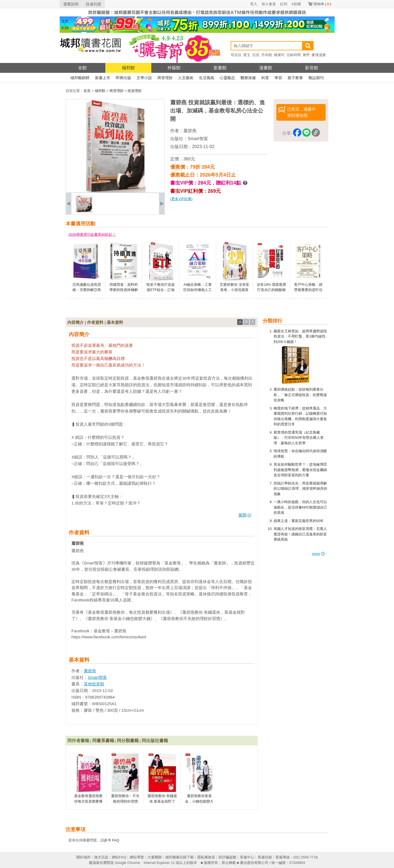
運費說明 (71, 4)
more (318, 554)
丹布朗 (267, 55)
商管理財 (165, 78)
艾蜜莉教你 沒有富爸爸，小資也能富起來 (234, 290)
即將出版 (123, 78)
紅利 (284, 4)
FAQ (116, 840)
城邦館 (128, 68)
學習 (278, 78)
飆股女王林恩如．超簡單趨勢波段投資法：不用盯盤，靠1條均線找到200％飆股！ (300, 336)
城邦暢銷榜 (80, 78)
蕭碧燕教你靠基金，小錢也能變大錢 (199, 801)
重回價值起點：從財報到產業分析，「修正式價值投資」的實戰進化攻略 (300, 395)
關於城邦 (83, 857)
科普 (265, 78)
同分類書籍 (128, 741)
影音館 (312, 68)
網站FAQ (119, 857)
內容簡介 (76, 322)
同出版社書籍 (155, 741)
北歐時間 (294, 55)
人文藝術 (186, 78)
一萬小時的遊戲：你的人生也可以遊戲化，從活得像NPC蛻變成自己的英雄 (300, 507)
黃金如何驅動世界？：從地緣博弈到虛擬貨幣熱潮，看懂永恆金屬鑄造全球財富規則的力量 (300, 470)
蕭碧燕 (190, 131)
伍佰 (256, 55)
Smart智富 (198, 139)
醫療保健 (248, 78)
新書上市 (103, 78)
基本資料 (115, 322)
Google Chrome (128, 863)
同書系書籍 (103, 741)
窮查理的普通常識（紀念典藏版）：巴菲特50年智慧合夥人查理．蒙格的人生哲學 (299, 438)
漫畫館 (266, 68)
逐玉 (247, 55)
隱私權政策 (206, 857)
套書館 (220, 68)
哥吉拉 (236, 55)
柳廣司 (279, 55)
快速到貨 (94, 4)
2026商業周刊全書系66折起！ (92, 234)
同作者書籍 (78, 741)
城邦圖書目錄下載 (179, 857)
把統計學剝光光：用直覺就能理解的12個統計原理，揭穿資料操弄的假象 (300, 489)
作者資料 (95, 322)
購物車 (322, 4)
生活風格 (207, 78)
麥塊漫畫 (319, 55)
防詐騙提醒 (228, 857)
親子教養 (295, 78)
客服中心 (247, 857)
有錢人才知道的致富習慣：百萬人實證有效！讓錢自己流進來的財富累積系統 (300, 534)
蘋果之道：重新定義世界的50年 (299, 521)
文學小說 (144, 78)
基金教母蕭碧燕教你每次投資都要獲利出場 (88, 801)
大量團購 (155, 857)
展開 (245, 515)
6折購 (296, 4)
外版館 (174, 68)
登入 (254, 4)
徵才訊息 (101, 857)
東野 (306, 55)
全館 (82, 68)
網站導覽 (137, 857)
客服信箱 (265, 857)
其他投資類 (94, 684)
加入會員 (269, 4)
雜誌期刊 (316, 78)
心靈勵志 (227, 78)
